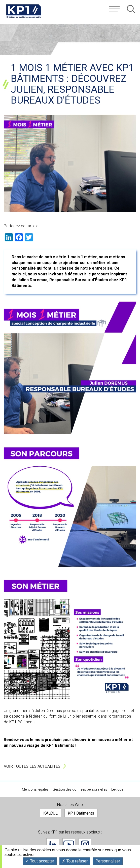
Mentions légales (35, 789)
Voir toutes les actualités (32, 766)
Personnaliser (108, 861)
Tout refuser (75, 861)
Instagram (85, 845)
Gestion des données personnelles (80, 789)
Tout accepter (40, 861)
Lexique (117, 789)
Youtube (69, 845)
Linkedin (53, 845)
